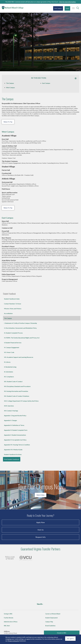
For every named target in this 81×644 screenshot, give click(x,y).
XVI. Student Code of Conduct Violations (17, 396)
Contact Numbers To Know (13, 304)
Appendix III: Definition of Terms (14, 425)
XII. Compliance (9, 377)
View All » (40, 604)
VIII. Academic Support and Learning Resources (19, 357)
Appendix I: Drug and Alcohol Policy (15, 416)
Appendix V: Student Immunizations (15, 435)
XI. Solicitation (9, 372)
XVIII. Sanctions (9, 406)
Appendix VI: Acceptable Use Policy (15, 440)
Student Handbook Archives (13, 454)
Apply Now (41, 522)
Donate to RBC (62, 633)
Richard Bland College (13, 8)
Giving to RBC (8, 614)
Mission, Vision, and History (13, 309)
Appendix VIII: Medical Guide (13, 450)
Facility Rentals (9, 618)
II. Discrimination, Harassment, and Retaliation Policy (20, 328)
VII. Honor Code (9, 352)
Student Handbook (9, 294)
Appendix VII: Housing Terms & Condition (17, 445)
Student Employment (51, 618)
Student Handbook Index (12, 299)
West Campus (10, 87)
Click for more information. (67, 2)
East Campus (46, 83)
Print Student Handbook (12, 459)
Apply (67, 8)
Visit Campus (58, 8)
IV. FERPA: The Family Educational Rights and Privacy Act (22, 338)
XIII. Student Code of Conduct (13, 381)
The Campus (10, 83)
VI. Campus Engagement (12, 347)
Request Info (41, 537)
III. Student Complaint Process (13, 333)
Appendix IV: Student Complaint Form (16, 430)
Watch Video (41, 495)
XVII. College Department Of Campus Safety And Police (21, 401)
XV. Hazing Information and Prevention (16, 391)
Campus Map (49, 622)
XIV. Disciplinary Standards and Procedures (17, 386)
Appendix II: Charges (11, 420)
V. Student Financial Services (13, 343)
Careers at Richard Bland (53, 614)
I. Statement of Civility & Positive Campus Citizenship (20, 323)
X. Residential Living (10, 367)
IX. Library (7, 362)
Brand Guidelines (50, 626)
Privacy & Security (13, 641)
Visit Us (41, 530)
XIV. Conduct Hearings (11, 411)
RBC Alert (7, 626)
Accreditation (8, 313)
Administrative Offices (11, 622)
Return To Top (8, 122)
